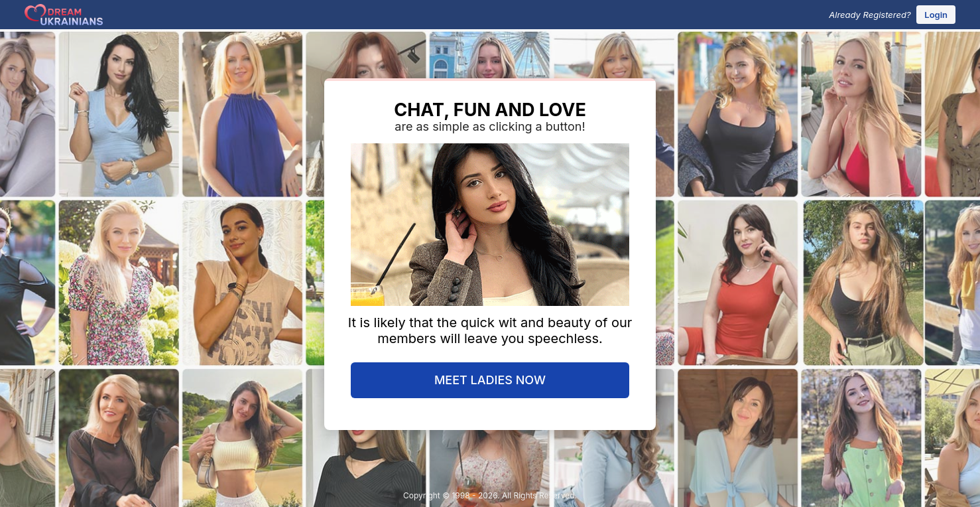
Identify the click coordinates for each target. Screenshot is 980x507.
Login (936, 15)
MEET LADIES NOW (490, 380)
